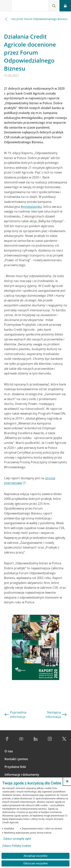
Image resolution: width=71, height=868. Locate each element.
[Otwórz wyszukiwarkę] (54, 6)
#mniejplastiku (31, 207)
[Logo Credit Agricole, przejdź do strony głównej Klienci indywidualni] (26, 6)
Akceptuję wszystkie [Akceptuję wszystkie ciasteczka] (35, 856)
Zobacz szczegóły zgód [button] (17, 839)
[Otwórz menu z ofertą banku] (6, 6)
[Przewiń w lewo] (6, 19)
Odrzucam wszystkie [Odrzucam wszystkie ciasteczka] (35, 863)
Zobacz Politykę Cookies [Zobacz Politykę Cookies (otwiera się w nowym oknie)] (17, 846)
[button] (67, 781)
